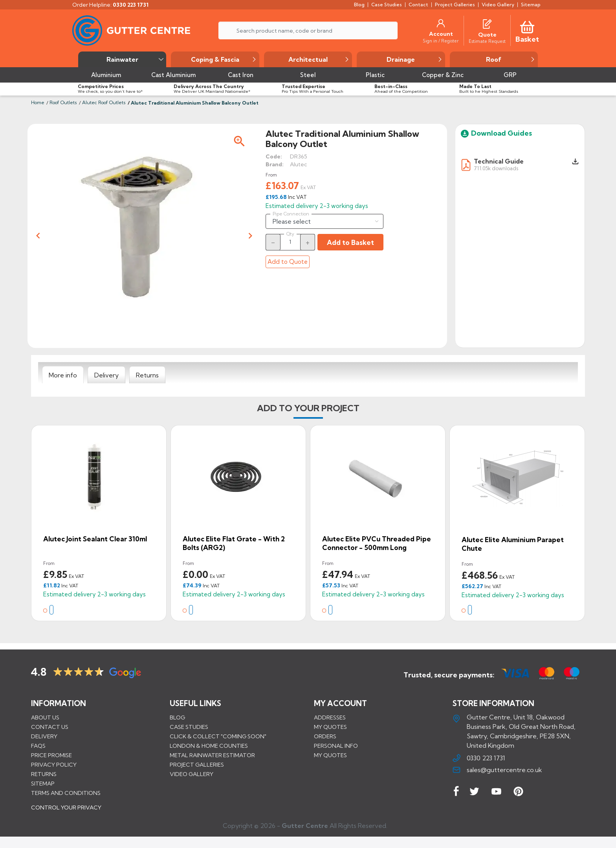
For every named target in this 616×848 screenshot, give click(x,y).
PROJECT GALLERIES (197, 764)
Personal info (336, 745)
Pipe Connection (291, 214)
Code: (274, 156)
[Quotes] (487, 23)
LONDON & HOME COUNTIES (209, 745)
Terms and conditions (66, 793)
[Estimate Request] (487, 41)
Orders (325, 736)
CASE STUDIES (189, 727)
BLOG (177, 717)
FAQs (38, 745)
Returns (44, 774)
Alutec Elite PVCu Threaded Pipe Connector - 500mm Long (377, 543)
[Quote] (487, 35)
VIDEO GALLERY (192, 774)
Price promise (51, 755)
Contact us (50, 727)
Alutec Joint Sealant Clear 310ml (95, 539)
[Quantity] (290, 242)
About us (45, 717)
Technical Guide (499, 161)
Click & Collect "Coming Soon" (218, 736)
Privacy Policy (54, 764)
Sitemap (43, 783)
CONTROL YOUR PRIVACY (66, 813)
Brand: (275, 164)
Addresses (330, 717)
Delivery (44, 736)
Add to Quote (288, 262)
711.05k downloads (496, 168)
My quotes (330, 727)
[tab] (63, 375)
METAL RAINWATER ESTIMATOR (212, 755)
